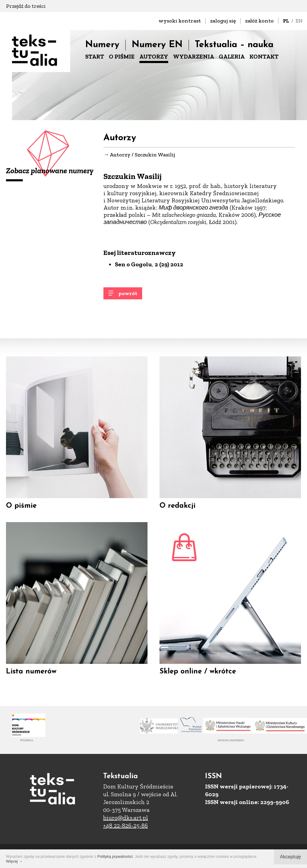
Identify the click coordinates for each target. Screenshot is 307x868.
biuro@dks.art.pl (126, 818)
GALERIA (232, 56)
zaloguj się (223, 21)
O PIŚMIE (122, 56)
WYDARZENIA (194, 56)
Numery (102, 45)
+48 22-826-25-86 (125, 825)
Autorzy (120, 156)
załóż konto (259, 21)
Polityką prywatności (115, 856)
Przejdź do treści (26, 6)
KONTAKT (264, 56)
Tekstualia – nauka (234, 45)
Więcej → (14, 861)
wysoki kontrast (180, 21)
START (95, 56)
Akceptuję (291, 857)
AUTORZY (154, 56)
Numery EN (157, 45)
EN (299, 21)
